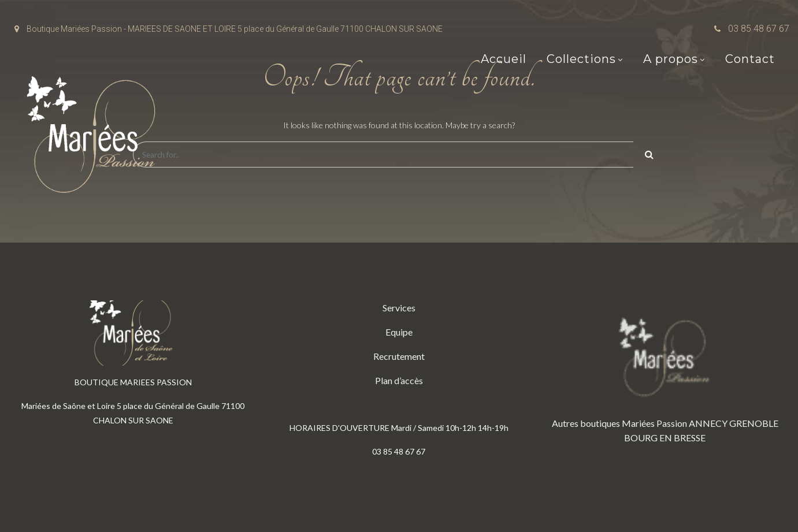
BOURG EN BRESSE (665, 438)
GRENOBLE (754, 423)
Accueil (504, 59)
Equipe (399, 332)
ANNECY (708, 423)
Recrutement (399, 356)
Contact (750, 59)
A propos (671, 59)
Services (399, 308)
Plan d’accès (399, 380)
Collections (581, 59)
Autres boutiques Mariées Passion (619, 423)
